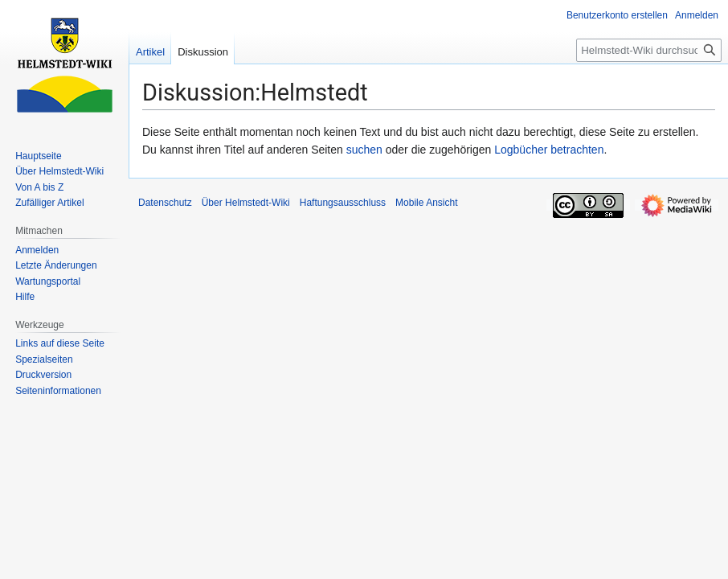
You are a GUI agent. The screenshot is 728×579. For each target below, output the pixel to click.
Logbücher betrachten (549, 150)
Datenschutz (165, 203)
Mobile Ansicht (426, 203)
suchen (364, 150)
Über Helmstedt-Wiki (246, 203)
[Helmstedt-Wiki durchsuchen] (649, 50)
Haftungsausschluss (343, 203)
